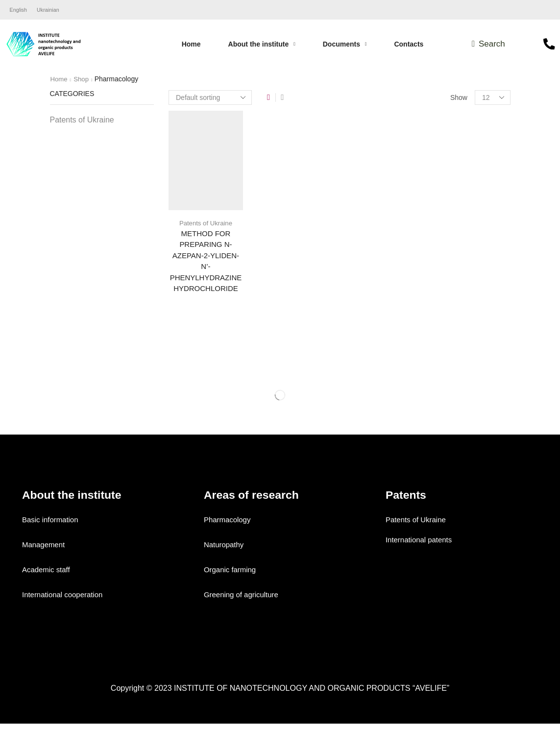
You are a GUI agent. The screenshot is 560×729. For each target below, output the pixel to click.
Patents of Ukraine (206, 224)
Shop (83, 80)
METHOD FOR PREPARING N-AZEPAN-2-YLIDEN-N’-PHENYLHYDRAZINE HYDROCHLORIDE (206, 264)
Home (60, 80)
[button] (488, 45)
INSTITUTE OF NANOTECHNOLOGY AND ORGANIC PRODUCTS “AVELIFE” (312, 693)
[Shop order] (210, 98)
